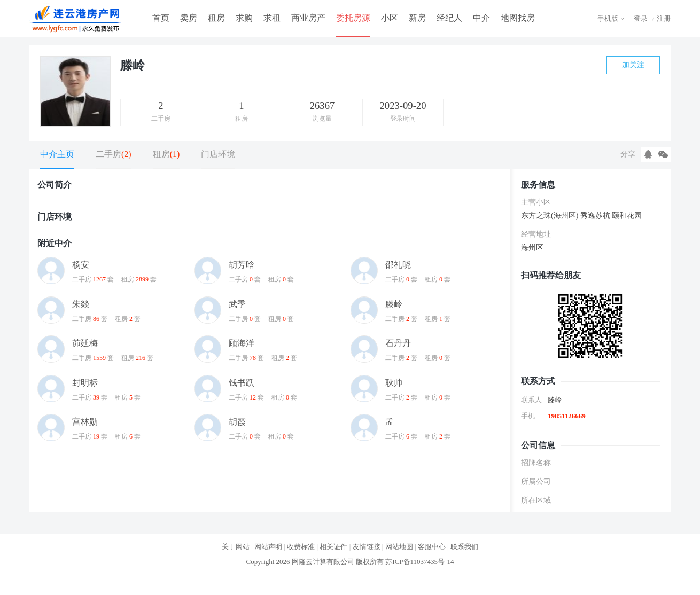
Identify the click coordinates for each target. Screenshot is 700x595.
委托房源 (353, 18)
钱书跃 (242, 383)
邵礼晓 (398, 265)
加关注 (633, 65)
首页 (161, 18)
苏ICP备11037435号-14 (419, 562)
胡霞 (237, 422)
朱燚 (81, 304)
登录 (641, 18)
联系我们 (464, 547)
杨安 (81, 265)
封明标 (85, 383)
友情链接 (367, 547)
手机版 (608, 18)
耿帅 (394, 383)
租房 (216, 18)
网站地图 (399, 547)
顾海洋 (242, 343)
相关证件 (333, 547)
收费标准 (301, 547)
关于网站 (236, 547)
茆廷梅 (85, 343)
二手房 (114, 154)
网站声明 (268, 547)
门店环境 (218, 154)
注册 (664, 18)
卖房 (189, 18)
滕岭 (394, 304)
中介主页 (57, 154)
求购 (244, 18)
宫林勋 (85, 422)
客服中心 (432, 547)
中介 (481, 18)
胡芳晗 (242, 265)
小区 (390, 18)
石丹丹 (398, 343)
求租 (272, 18)
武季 (237, 304)
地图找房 (518, 18)
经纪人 (449, 18)
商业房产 (308, 18)
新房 (417, 18)
